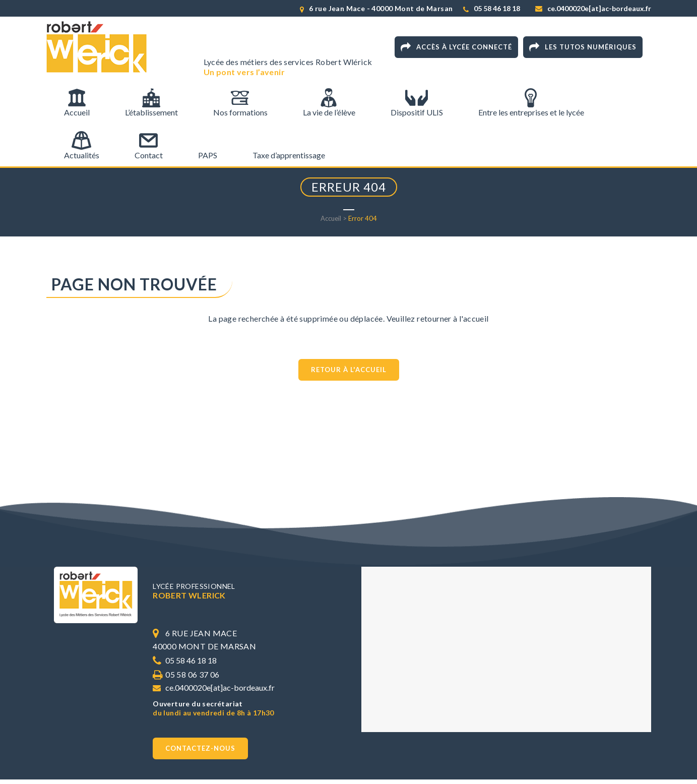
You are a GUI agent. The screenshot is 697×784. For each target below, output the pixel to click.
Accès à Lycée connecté (456, 47)
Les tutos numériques (583, 47)
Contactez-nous (200, 748)
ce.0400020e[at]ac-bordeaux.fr (599, 8)
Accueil (331, 218)
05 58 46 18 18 (497, 8)
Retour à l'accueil (349, 370)
